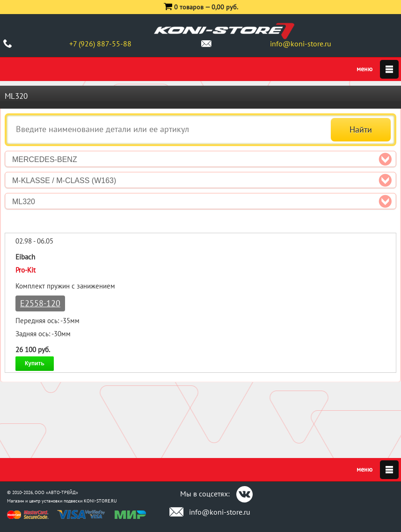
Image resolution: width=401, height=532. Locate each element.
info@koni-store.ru (301, 44)
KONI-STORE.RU (100, 501)
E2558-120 (40, 303)
